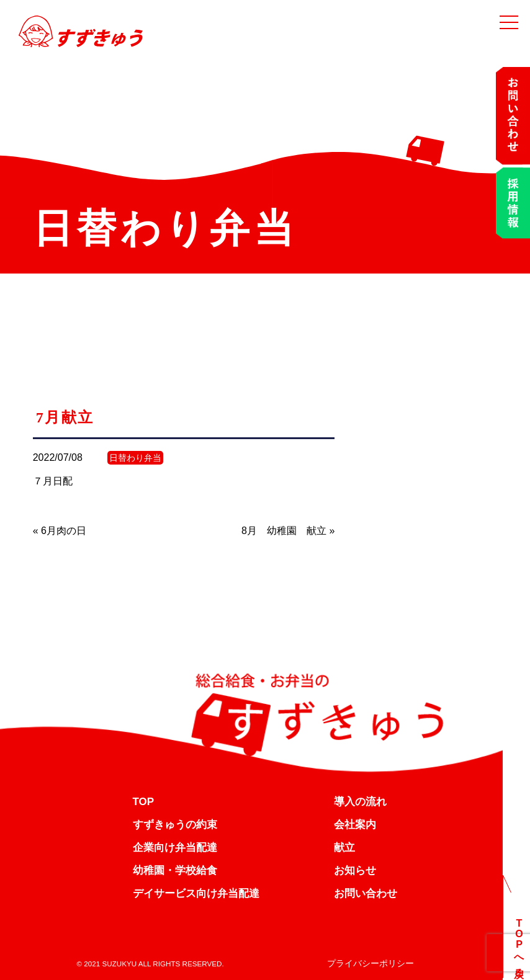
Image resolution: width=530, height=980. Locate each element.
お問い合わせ (366, 893)
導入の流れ (360, 802)
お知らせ (355, 871)
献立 (344, 848)
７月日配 (53, 481)
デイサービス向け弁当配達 (196, 893)
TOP (144, 802)
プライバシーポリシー (371, 963)
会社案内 (355, 825)
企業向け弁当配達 (175, 848)
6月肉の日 (64, 531)
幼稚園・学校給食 (175, 871)
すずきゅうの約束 (175, 825)
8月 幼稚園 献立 (284, 531)
